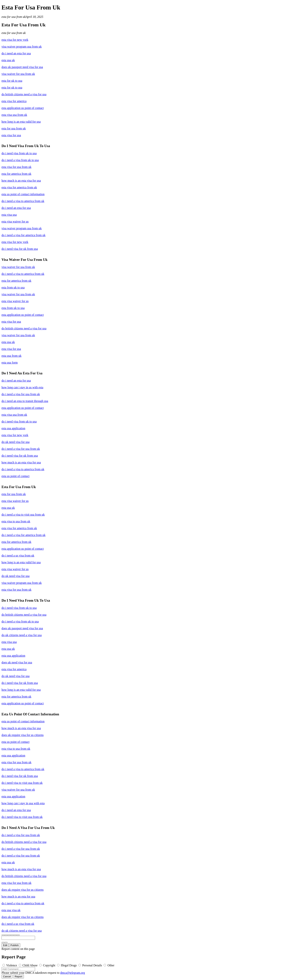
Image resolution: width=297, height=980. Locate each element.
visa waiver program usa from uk (22, 47)
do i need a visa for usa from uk (21, 394)
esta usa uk (8, 60)
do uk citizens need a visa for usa (22, 635)
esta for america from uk (16, 174)
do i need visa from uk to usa (19, 153)
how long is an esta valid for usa (21, 122)
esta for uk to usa (12, 81)
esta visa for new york (15, 40)
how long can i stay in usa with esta (23, 803)
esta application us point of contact (23, 108)
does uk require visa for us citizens (23, 735)
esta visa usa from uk (14, 115)
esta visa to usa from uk (16, 521)
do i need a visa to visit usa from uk (23, 515)
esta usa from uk (11, 356)
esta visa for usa (11, 135)
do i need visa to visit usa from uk (22, 783)
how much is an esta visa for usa (21, 181)
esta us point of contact (16, 476)
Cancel (7, 976)
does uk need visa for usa (17, 662)
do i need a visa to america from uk (23, 201)
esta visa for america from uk (19, 187)
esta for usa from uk (14, 17)
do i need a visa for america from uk (23, 235)
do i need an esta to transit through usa (25, 401)
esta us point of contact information (23, 194)
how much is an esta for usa (18, 897)
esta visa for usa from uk (16, 167)
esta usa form (10, 363)
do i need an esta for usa (16, 53)
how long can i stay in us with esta (22, 387)
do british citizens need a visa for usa (24, 94)
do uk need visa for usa (16, 442)
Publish (15, 945)
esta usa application (13, 428)
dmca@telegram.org (73, 973)
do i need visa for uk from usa (20, 249)
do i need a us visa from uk (18, 555)
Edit (5, 945)
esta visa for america (14, 101)
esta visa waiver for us (15, 221)
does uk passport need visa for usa (22, 67)
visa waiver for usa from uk (18, 74)
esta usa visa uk (11, 910)
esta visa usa (9, 215)
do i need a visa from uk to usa (20, 160)
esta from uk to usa (13, 287)
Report (19, 976)
